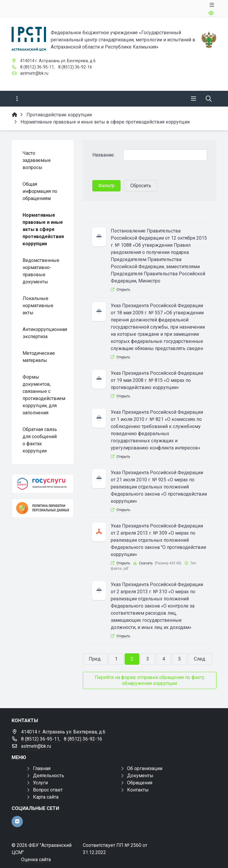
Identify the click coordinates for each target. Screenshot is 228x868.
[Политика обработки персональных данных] (43, 508)
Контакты (138, 790)
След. (200, 659)
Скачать (146, 563)
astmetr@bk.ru (34, 73)
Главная (42, 768)
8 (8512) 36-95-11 (37, 67)
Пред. (95, 659)
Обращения (140, 783)
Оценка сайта (36, 860)
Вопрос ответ (48, 790)
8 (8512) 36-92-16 (75, 67)
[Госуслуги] (43, 484)
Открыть (123, 290)
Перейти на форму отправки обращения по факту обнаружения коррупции (150, 680)
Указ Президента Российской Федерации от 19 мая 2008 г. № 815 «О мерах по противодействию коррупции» (157, 380)
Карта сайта (46, 797)
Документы (140, 776)
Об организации (145, 768)
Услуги (40, 783)
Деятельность (49, 776)
